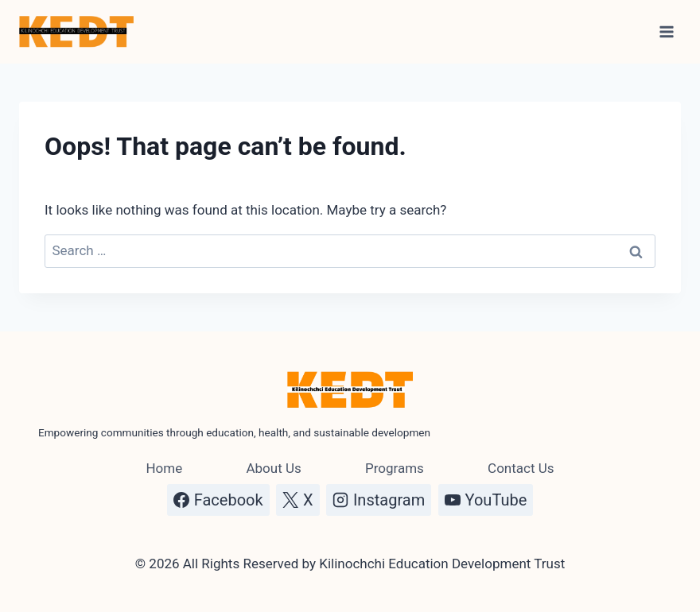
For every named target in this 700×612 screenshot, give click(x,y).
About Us (273, 468)
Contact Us (521, 468)
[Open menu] (666, 31)
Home (164, 468)
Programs (395, 468)
